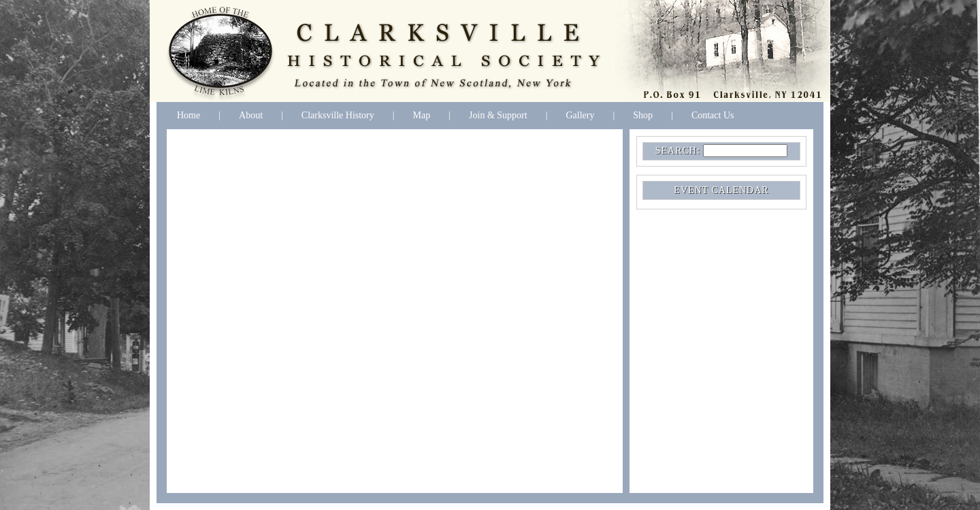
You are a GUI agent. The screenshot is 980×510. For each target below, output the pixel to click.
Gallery (580, 115)
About (251, 115)
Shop (643, 115)
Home (189, 115)
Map (422, 115)
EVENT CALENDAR (721, 190)
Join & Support (498, 115)
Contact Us (713, 115)
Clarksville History (338, 115)
